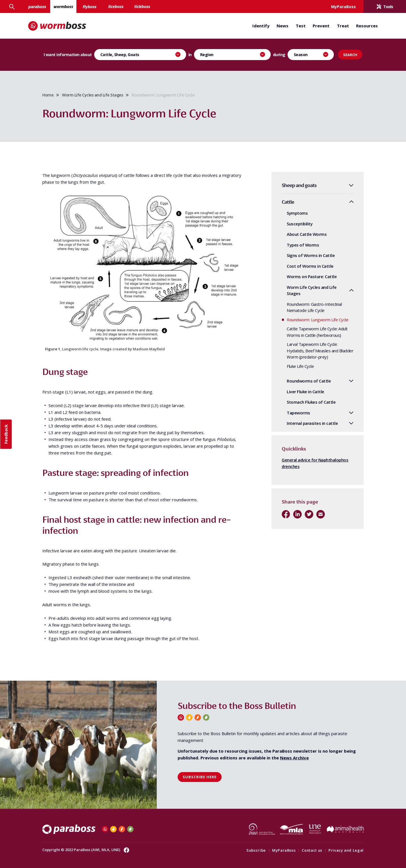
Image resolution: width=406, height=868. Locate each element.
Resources (367, 26)
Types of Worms (303, 245)
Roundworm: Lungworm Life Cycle (317, 320)
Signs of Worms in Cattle (311, 255)
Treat (343, 26)
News (283, 26)
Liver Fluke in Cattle (305, 392)
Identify (261, 26)
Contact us (312, 850)
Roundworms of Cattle (309, 381)
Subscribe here (200, 777)
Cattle (288, 202)
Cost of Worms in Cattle (310, 266)
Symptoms (297, 213)
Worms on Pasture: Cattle (312, 276)
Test (301, 26)
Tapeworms (298, 413)
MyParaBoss (284, 850)
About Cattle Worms (307, 234)
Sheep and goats (299, 185)
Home (48, 95)
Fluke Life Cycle (300, 366)
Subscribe (256, 850)
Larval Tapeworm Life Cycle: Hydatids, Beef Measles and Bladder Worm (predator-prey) (320, 351)
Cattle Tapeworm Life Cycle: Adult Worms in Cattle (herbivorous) (317, 332)
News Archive (294, 758)
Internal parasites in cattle (312, 423)
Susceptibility (300, 224)
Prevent (321, 26)
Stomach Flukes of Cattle (311, 402)
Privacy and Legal (346, 850)
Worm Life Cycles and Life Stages (92, 95)
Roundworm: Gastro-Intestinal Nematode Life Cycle (314, 307)
